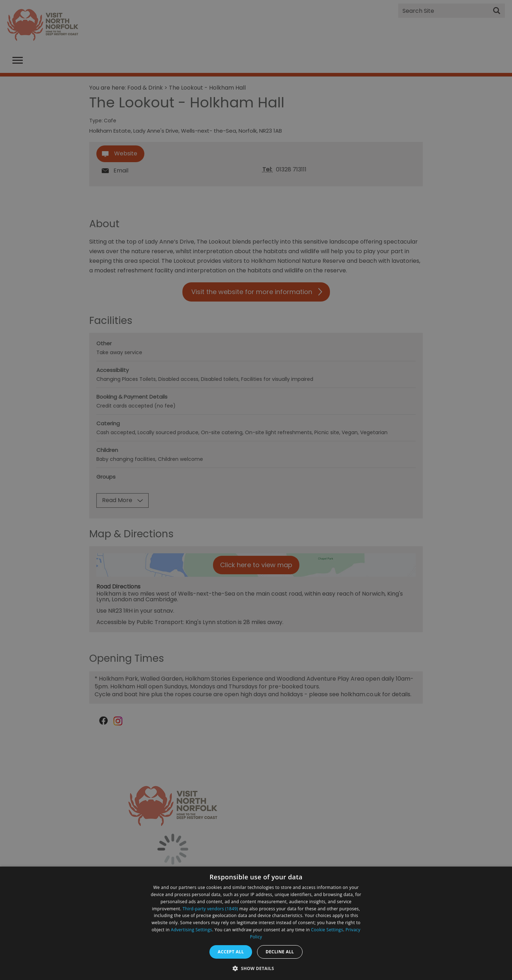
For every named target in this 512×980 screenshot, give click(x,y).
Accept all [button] (231, 952)
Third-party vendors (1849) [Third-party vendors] (210, 909)
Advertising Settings (192, 930)
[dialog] (256, 923)
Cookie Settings (327, 930)
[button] (256, 968)
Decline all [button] (280, 952)
